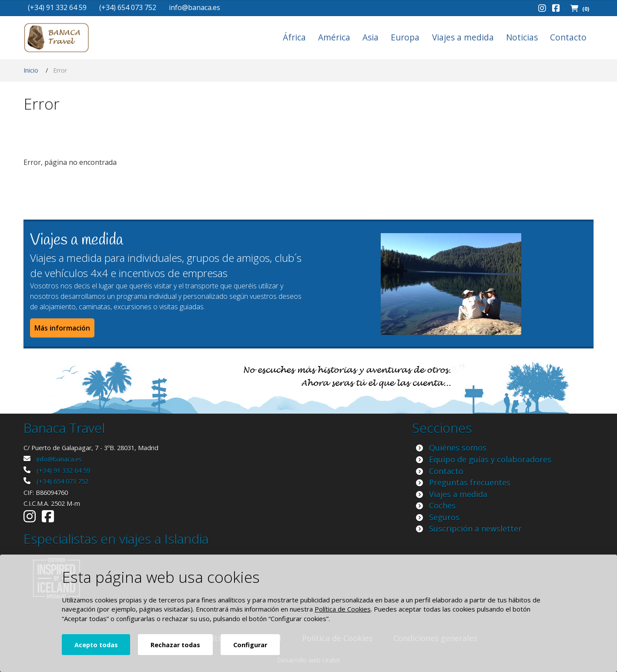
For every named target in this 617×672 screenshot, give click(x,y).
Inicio (31, 70)
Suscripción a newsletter (475, 528)
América (334, 37)
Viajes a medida (463, 37)
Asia (371, 37)
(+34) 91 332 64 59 (57, 7)
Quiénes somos (458, 448)
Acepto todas (96, 645)
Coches (442, 505)
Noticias (522, 37)
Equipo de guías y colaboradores (490, 459)
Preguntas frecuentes (470, 482)
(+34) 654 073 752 (128, 7)
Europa (405, 37)
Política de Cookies (343, 609)
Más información (62, 328)
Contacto (568, 37)
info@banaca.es (194, 7)
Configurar (250, 645)
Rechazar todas (175, 645)
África (294, 37)
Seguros (444, 517)
